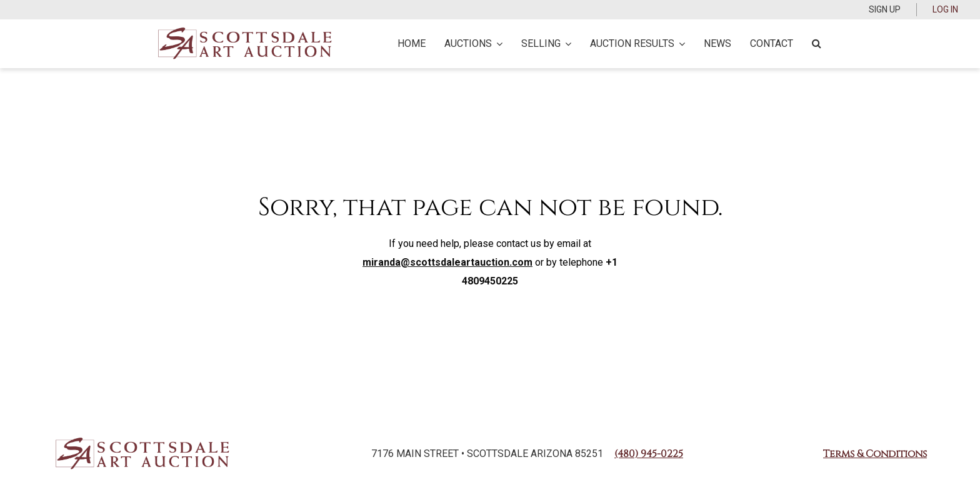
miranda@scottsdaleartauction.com (447, 262)
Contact (772, 43)
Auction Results (637, 43)
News (717, 43)
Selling (546, 43)
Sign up (885, 9)
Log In (945, 9)
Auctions (473, 43)
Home (412, 43)
